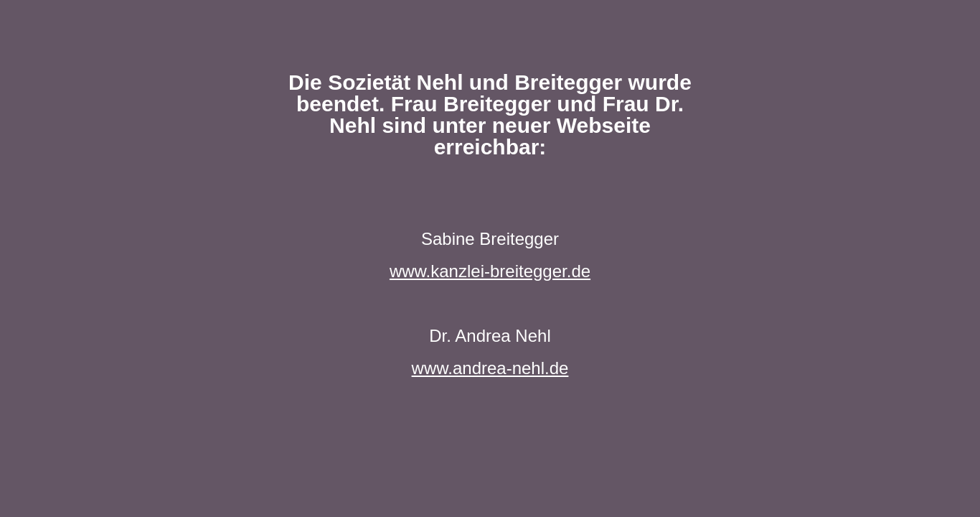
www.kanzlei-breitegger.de (490, 271)
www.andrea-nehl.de (490, 368)
